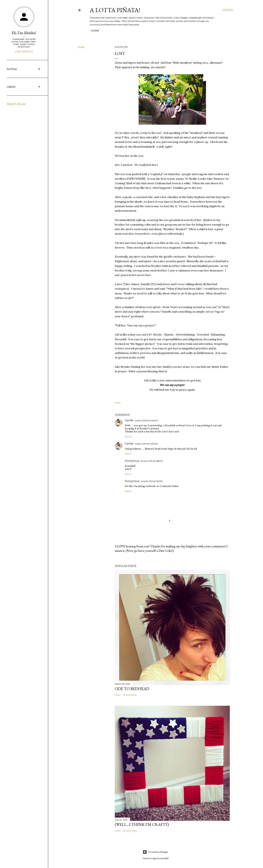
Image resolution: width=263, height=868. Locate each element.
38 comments (130, 831)
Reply (128, 437)
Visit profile (24, 52)
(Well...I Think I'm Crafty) (142, 824)
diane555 (164, 858)
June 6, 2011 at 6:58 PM (152, 461)
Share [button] (81, 47)
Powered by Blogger (155, 852)
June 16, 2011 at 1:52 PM (152, 481)
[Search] (228, 10)
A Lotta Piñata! (115, 10)
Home (95, 31)
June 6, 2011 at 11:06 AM (146, 420)
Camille (129, 420)
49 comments (130, 695)
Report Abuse (16, 104)
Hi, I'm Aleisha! (24, 33)
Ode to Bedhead (132, 689)
